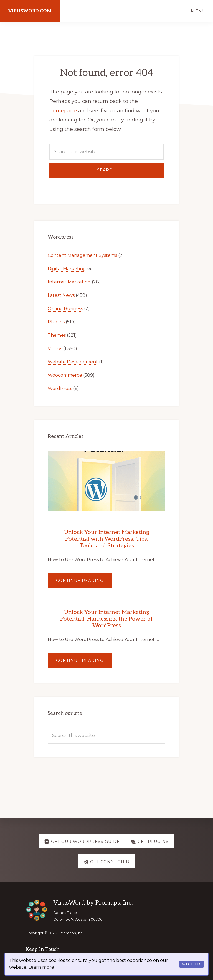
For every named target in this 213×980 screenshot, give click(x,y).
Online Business (65, 309)
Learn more (41, 967)
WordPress (60, 388)
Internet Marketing (69, 282)
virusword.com (30, 11)
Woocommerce (65, 375)
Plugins (56, 322)
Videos (55, 349)
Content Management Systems (82, 255)
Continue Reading (84, 583)
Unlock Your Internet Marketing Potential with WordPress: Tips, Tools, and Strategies (107, 539)
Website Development (73, 362)
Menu (198, 11)
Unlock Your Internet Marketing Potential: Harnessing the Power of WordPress (106, 619)
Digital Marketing (67, 269)
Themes (57, 335)
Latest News (61, 295)
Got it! (191, 964)
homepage (63, 111)
